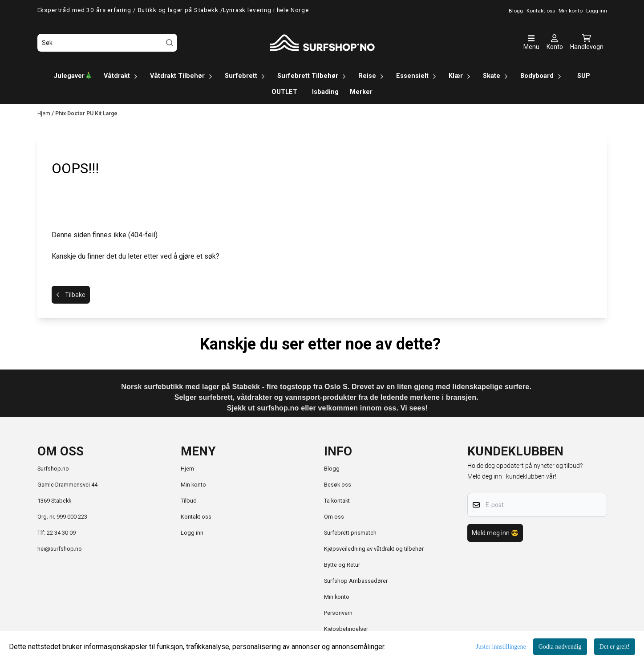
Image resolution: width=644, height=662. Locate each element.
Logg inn (192, 533)
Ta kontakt (337, 501)
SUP (584, 76)
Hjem (45, 114)
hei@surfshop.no (60, 549)
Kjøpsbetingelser (346, 629)
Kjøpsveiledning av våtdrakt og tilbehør (374, 549)
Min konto (193, 485)
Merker (361, 92)
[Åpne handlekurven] (587, 43)
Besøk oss (338, 485)
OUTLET (284, 92)
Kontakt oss (196, 517)
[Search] (170, 43)
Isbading (325, 92)
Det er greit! (615, 647)
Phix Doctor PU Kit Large (86, 114)
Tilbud (189, 501)
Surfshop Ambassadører (356, 581)
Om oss (334, 517)
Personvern (338, 613)
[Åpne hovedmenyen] (531, 43)
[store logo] (322, 43)
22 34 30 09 (61, 533)
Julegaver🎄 (73, 76)
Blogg (332, 469)
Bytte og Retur (342, 565)
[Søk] (107, 43)
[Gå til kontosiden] (555, 43)
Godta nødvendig (560, 647)
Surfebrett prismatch (350, 533)
